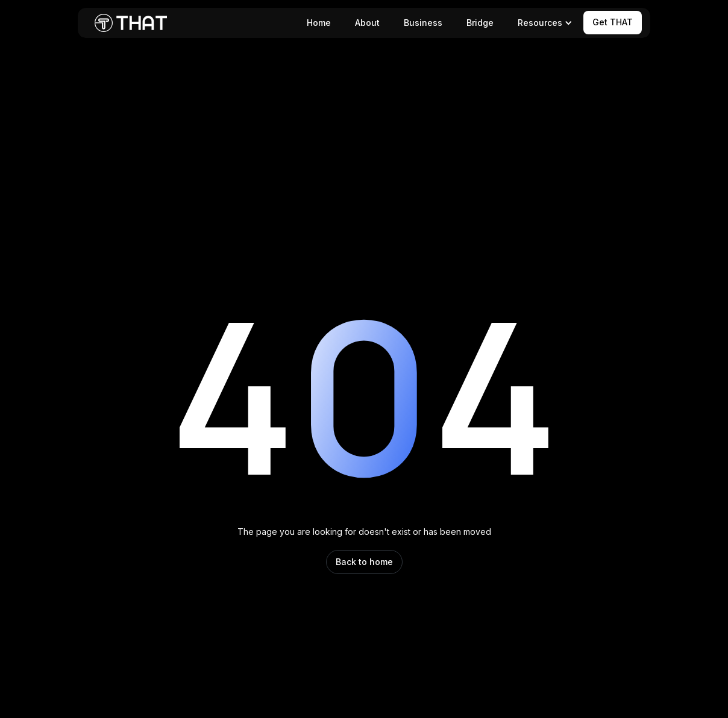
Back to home (364, 562)
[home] (131, 23)
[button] (543, 23)
